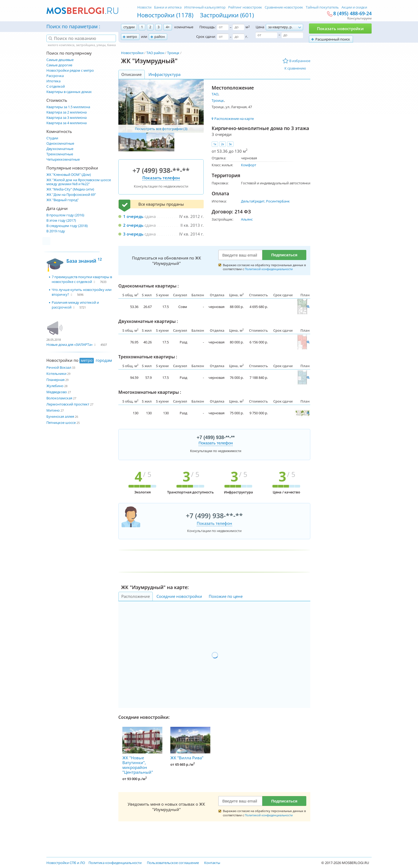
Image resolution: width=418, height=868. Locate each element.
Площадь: (208, 27)
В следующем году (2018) (67, 226)
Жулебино (55, 386)
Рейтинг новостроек (245, 7)
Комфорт (249, 165)
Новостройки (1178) (165, 15)
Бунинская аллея (60, 416)
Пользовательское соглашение (173, 863)
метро (132, 36)
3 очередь (133, 234)
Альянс (247, 219)
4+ (168, 27)
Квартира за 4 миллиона (67, 123)
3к (230, 144)
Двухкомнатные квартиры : (148, 321)
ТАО (215, 94)
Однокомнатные (60, 143)
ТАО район (155, 53)
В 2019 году (56, 231)
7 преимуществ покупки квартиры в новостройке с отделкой (82, 279)
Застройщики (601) (227, 15)
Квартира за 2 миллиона (67, 112)
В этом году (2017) (61, 220)
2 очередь (133, 225)
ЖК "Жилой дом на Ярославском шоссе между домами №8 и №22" (79, 182)
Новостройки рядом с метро (70, 70)
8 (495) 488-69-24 (352, 14)
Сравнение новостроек (284, 7)
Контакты (212, 863)
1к (215, 144)
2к (223, 144)
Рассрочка (55, 76)
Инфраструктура (164, 74)
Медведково (57, 392)
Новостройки (132, 53)
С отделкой (56, 86)
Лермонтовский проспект (68, 404)
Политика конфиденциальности (115, 863)
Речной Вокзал (59, 367)
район (160, 36)
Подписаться (284, 255)
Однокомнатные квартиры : (148, 286)
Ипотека (53, 81)
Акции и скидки (354, 7)
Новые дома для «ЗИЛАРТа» (69, 344)
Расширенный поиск (333, 39)
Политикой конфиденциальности (269, 269)
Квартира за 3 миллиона (67, 118)
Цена (260, 27)
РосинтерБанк (278, 201)
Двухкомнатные (60, 149)
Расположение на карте (234, 119)
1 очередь (133, 216)
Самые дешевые (60, 60)
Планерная (55, 380)
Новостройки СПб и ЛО (66, 863)
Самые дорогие (59, 65)
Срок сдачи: (206, 36)
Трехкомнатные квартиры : (148, 357)
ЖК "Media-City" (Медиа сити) (70, 189)
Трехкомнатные (60, 154)
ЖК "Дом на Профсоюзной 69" (71, 195)
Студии (52, 138)
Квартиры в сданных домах (69, 92)
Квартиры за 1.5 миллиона (68, 107)
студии (129, 27)
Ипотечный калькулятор (205, 7)
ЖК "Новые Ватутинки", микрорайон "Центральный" (142, 751)
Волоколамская (59, 398)
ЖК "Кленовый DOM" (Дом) (69, 175)
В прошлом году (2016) (65, 215)
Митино (53, 410)
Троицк (173, 53)
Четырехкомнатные (63, 159)
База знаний (84, 260)
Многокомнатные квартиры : (150, 392)
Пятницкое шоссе (61, 423)
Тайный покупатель (322, 7)
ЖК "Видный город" (63, 200)
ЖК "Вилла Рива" (190, 744)
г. (247, 36)
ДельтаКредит (253, 201)
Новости (144, 7)
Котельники (56, 374)
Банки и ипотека (168, 7)
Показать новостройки (340, 29)
